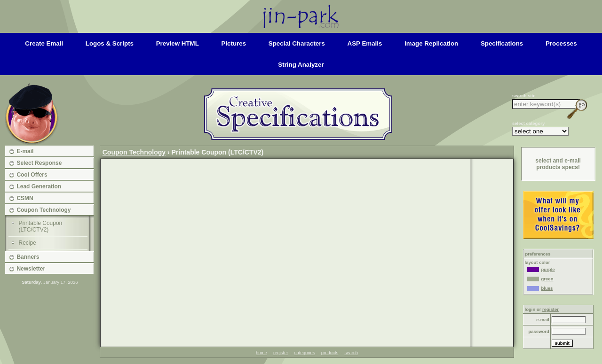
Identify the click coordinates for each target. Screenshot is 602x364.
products (330, 352)
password (539, 331)
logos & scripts (110, 43)
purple (541, 269)
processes (561, 43)
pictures (234, 43)
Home (301, 8)
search (351, 352)
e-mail (543, 320)
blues (540, 288)
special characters (297, 43)
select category (528, 123)
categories (305, 352)
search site (524, 96)
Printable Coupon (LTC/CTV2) (41, 226)
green (540, 279)
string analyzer (301, 65)
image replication (431, 43)
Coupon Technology (134, 152)
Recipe (28, 243)
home (261, 352)
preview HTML (178, 43)
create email (44, 43)
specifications (502, 43)
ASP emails (365, 43)
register (281, 352)
